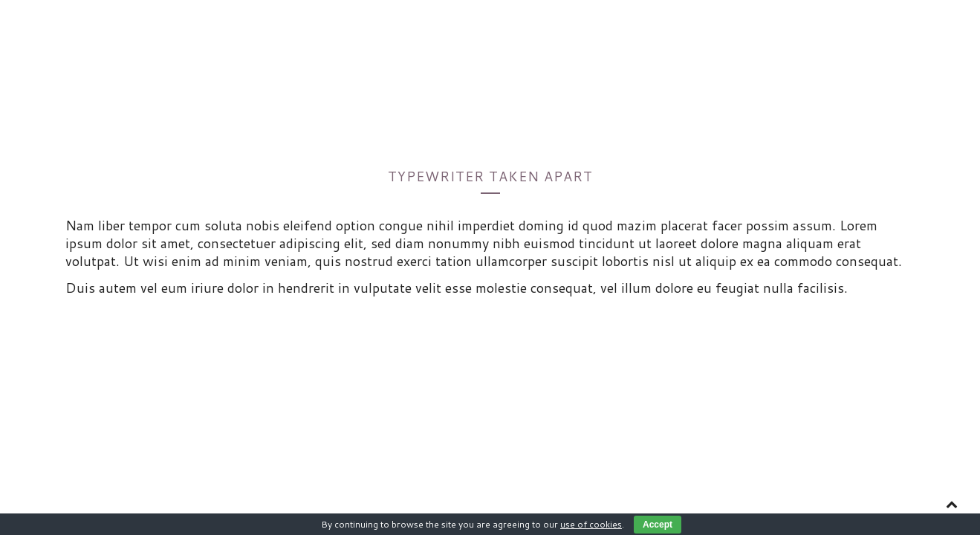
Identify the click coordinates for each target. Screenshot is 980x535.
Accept (658, 525)
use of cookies (591, 524)
